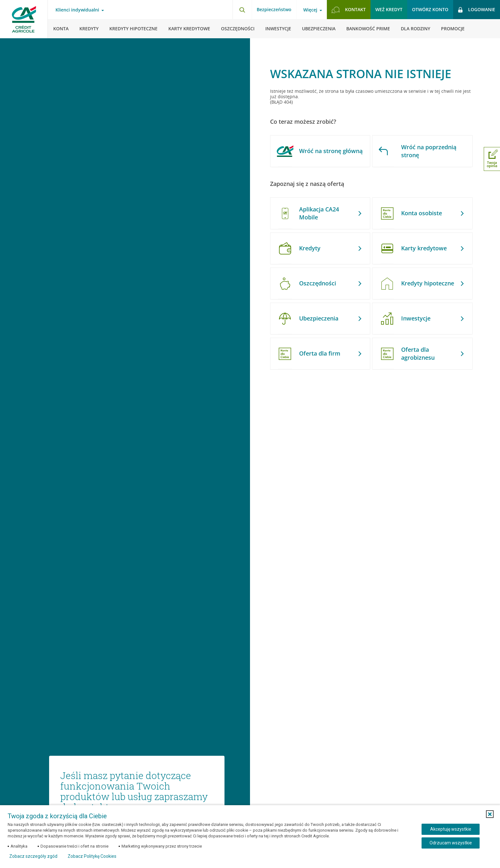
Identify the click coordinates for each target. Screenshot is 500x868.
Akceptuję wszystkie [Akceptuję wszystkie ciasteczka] (451, 829)
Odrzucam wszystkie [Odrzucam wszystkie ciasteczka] (451, 843)
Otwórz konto (430, 9)
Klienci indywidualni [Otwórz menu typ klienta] (77, 10)
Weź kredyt (389, 9)
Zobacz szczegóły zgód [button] (33, 856)
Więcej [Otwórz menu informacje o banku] (310, 10)
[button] (490, 814)
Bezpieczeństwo (274, 9)
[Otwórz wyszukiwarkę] (242, 10)
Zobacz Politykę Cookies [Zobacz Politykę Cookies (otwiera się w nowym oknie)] (92, 856)
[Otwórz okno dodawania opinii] (492, 159)
